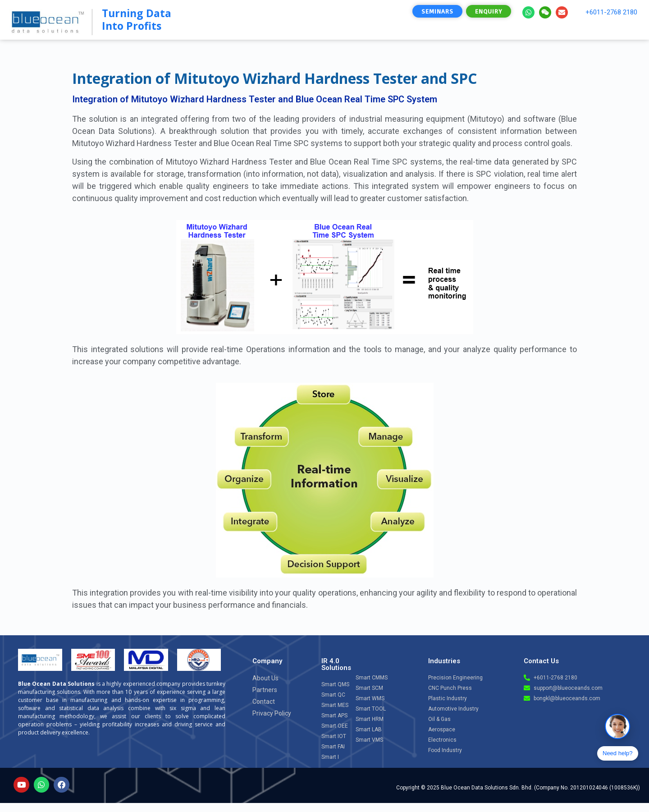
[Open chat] (617, 726)
